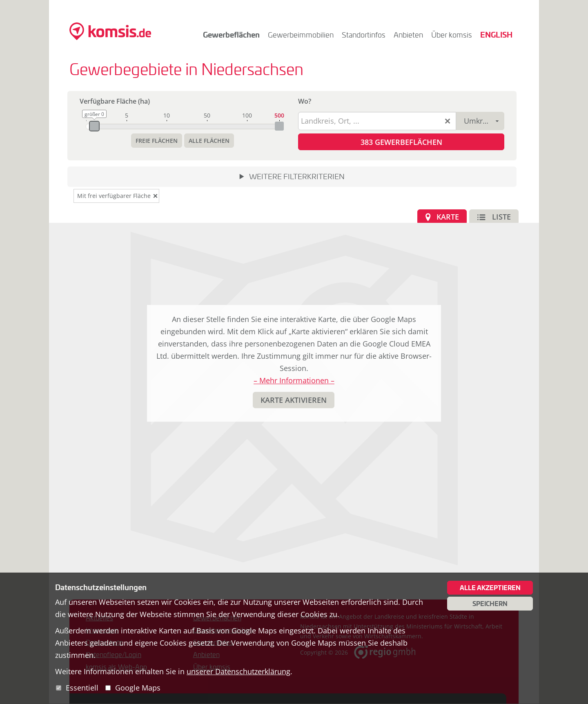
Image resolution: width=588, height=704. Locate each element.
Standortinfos (364, 35)
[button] (157, 141)
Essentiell (82, 688)
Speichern (490, 604)
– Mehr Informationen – (294, 381)
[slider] (94, 126)
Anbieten (408, 35)
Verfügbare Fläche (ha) (115, 101)
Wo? (305, 101)
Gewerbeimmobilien (301, 35)
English (496, 34)
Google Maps (138, 688)
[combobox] (480, 121)
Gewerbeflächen (231, 34)
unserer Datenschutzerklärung (238, 671)
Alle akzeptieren (490, 588)
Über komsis (452, 35)
